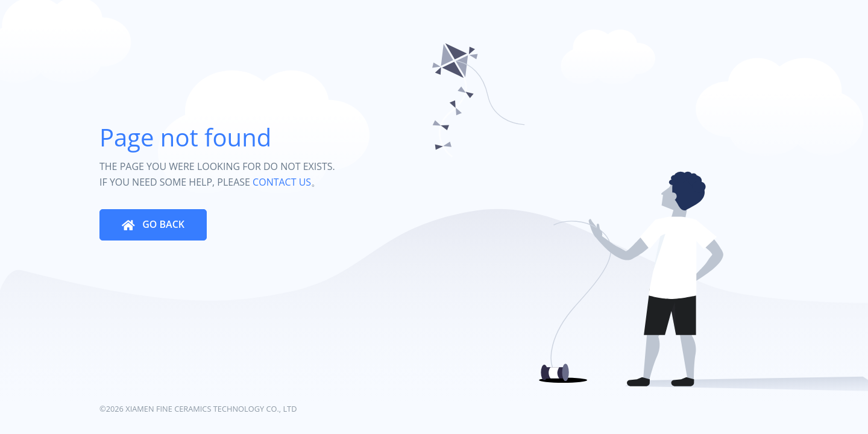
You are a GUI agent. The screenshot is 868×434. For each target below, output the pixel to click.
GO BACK (162, 224)
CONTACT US (282, 182)
